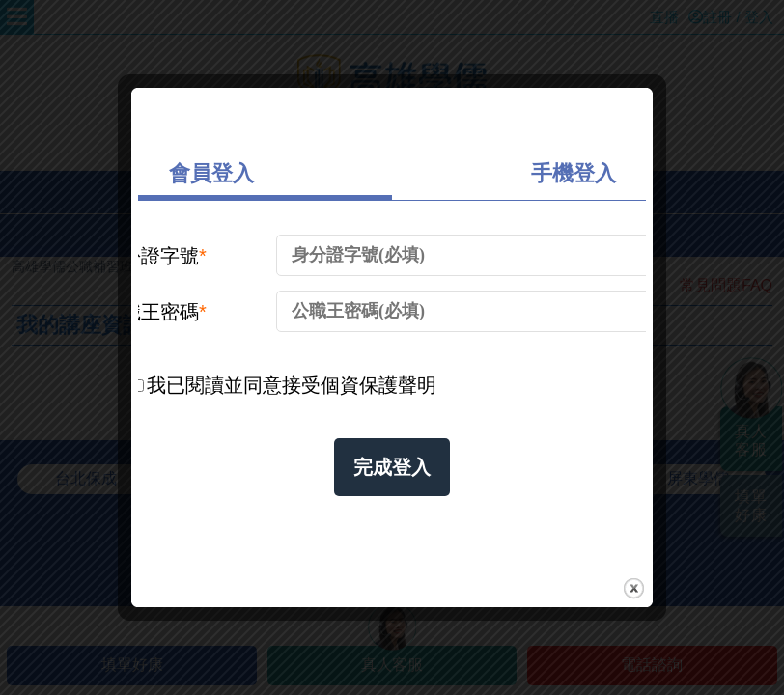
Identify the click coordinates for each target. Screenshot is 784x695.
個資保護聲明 (378, 385)
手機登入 (574, 173)
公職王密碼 (154, 312)
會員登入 (211, 173)
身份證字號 (154, 256)
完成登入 (392, 467)
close (634, 588)
